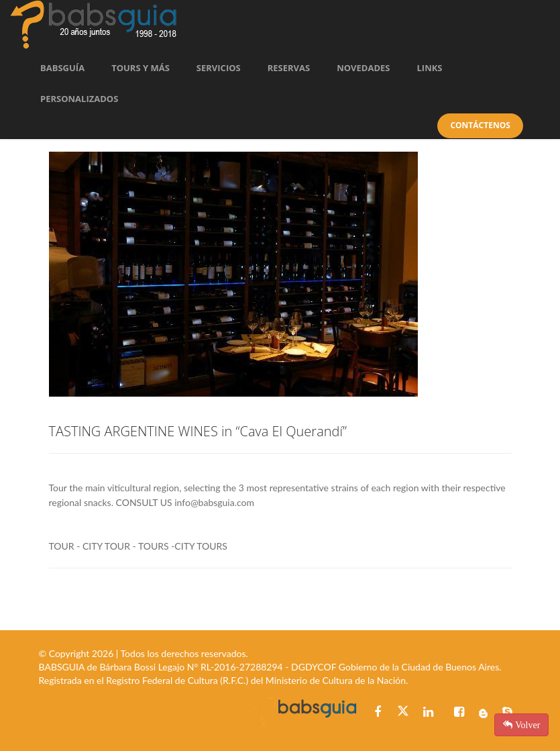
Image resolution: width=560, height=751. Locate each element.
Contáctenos (480, 125)
